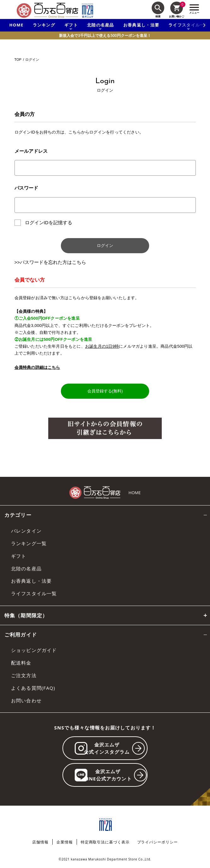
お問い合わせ (26, 700)
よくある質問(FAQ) (33, 688)
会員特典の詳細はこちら (37, 367)
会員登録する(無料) (105, 391)
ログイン (105, 246)
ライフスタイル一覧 (34, 593)
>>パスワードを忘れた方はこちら (50, 262)
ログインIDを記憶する (49, 223)
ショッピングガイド (34, 650)
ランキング (44, 25)
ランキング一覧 (29, 543)
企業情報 (65, 842)
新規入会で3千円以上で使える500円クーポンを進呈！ (105, 35)
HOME (17, 25)
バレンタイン (26, 531)
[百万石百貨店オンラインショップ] (47, 10)
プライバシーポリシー (157, 842)
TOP (18, 60)
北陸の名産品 (26, 568)
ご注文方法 (24, 675)
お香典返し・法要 (141, 25)
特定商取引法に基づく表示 (105, 842)
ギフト (19, 556)
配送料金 (21, 663)
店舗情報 (40, 842)
